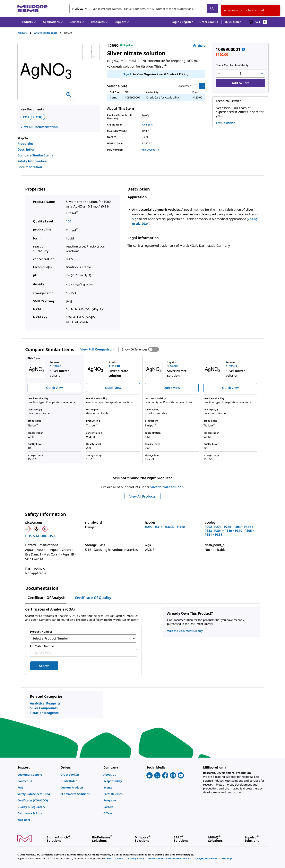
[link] (37, 774)
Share (199, 46)
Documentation (30, 167)
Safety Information (32, 161)
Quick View (54, 388)
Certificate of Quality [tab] (93, 598)
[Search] (212, 9)
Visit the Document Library (185, 631)
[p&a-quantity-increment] (262, 74)
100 (69, 221)
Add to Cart (240, 83)
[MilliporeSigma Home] (32, 9)
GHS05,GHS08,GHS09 (41, 536)
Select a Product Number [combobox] (51, 638)
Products (22, 33)
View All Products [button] (142, 496)
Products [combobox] (78, 9)
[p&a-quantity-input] (240, 74)
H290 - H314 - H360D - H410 (165, 527)
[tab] (26, 33)
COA (26, 117)
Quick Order (233, 22)
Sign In (128, 74)
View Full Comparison (97, 349)
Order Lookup (209, 22)
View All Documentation (39, 127)
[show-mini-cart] (258, 22)
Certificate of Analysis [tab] (47, 598)
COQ (39, 117)
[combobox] (144, 9)
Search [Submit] (44, 665)
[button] (182, 22)
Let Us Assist (225, 123)
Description (26, 149)
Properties (25, 144)
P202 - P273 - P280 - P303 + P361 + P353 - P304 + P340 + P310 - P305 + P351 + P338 (229, 531)
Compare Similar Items (35, 155)
